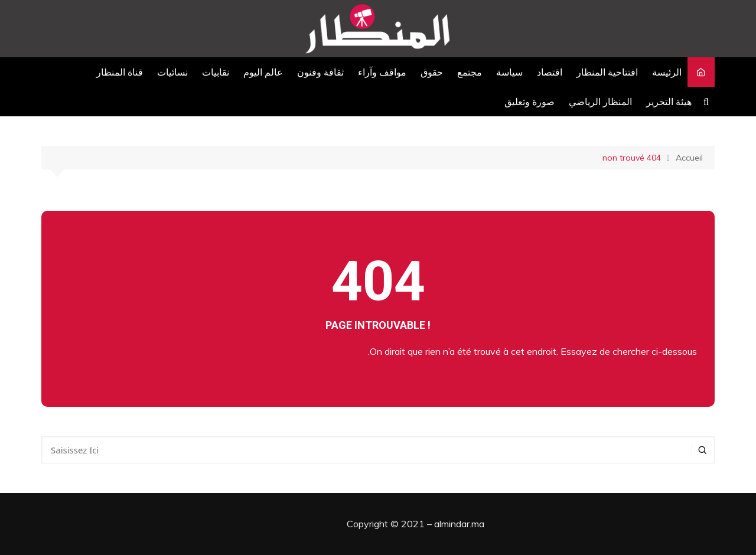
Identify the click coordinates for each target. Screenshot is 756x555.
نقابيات (216, 72)
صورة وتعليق (529, 102)
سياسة (509, 72)
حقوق (432, 72)
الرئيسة (667, 72)
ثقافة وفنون (320, 72)
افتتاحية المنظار (607, 72)
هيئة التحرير (669, 102)
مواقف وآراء (382, 72)
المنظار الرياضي (600, 102)
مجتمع (470, 72)
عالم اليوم (263, 72)
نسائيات (172, 72)
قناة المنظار (120, 72)
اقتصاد (550, 72)
